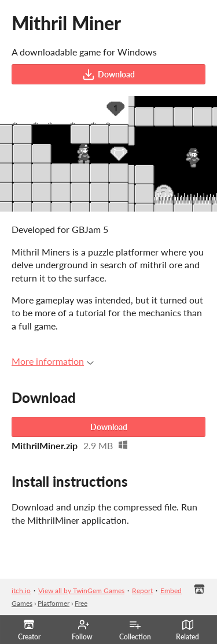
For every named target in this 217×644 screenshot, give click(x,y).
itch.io (21, 591)
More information (53, 361)
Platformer (54, 603)
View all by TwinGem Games (81, 591)
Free (81, 603)
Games (22, 603)
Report (142, 591)
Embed (171, 591)
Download (108, 75)
